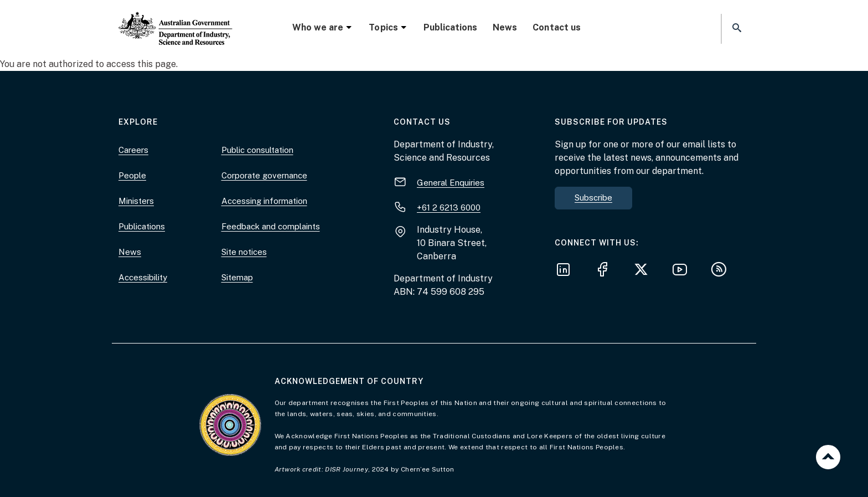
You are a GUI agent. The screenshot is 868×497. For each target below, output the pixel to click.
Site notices (244, 252)
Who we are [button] (323, 27)
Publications (450, 27)
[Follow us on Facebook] (606, 271)
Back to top (828, 457)
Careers (133, 150)
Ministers (136, 201)
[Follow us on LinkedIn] (567, 271)
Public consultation (257, 150)
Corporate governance (264, 175)
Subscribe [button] (593, 198)
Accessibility (143, 277)
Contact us (556, 27)
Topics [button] (388, 27)
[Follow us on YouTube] (683, 271)
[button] (736, 29)
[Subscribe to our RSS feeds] (722, 271)
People (132, 175)
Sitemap (237, 277)
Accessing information (264, 201)
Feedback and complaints (271, 226)
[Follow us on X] (644, 271)
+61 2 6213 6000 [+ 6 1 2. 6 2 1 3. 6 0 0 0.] (449, 207)
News (505, 27)
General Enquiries (451, 183)
